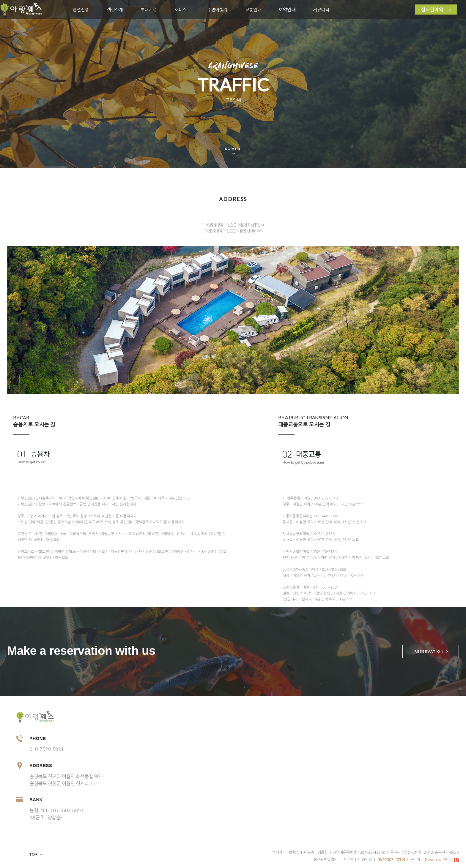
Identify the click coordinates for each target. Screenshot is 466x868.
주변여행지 (217, 10)
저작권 (348, 860)
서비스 (181, 10)
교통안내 (253, 10)
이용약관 (365, 860)
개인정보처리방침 (391, 860)
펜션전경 (81, 10)
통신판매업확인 (326, 860)
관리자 (415, 860)
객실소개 (115, 10)
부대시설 (149, 10)
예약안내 (287, 10)
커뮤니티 (321, 10)
